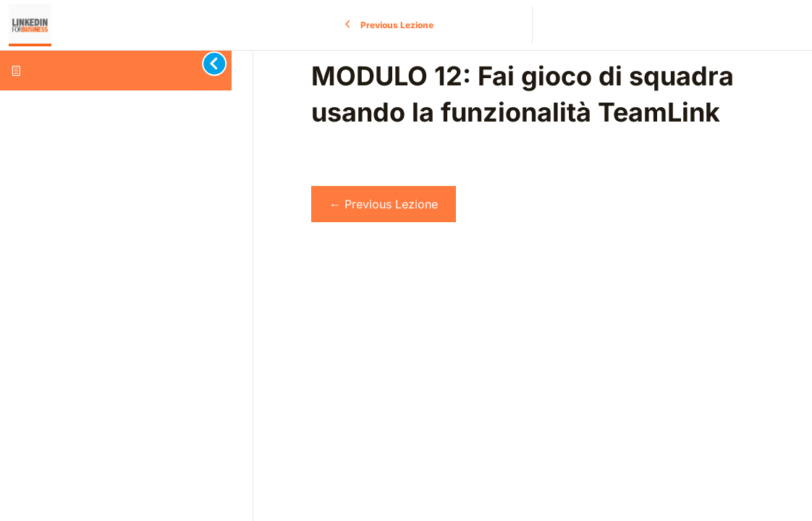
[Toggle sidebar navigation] (203, 63)
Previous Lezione (384, 204)
